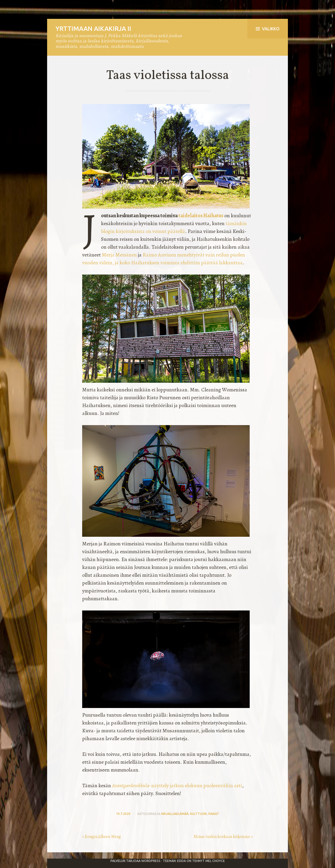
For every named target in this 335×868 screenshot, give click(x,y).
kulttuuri (198, 814)
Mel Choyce (215, 861)
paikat (214, 814)
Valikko (268, 29)
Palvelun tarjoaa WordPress (135, 861)
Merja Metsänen (119, 255)
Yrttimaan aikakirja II (93, 29)
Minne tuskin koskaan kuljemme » (223, 837)
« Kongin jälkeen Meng (102, 837)
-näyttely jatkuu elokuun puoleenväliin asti (177, 786)
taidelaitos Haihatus (201, 216)
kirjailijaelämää (175, 814)
